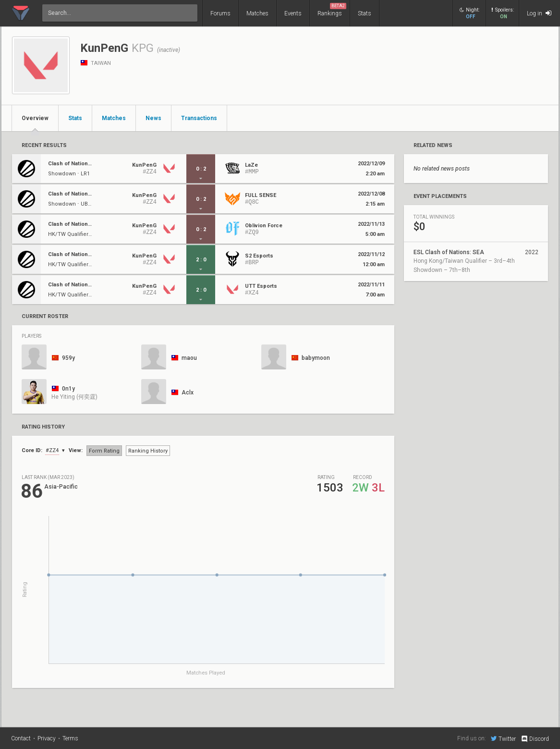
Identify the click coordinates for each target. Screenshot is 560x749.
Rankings (332, 10)
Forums (220, 13)
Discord (535, 739)
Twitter (503, 738)
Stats (365, 13)
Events (293, 13)
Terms (70, 738)
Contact (21, 738)
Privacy (47, 738)
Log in (539, 13)
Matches (257, 13)
